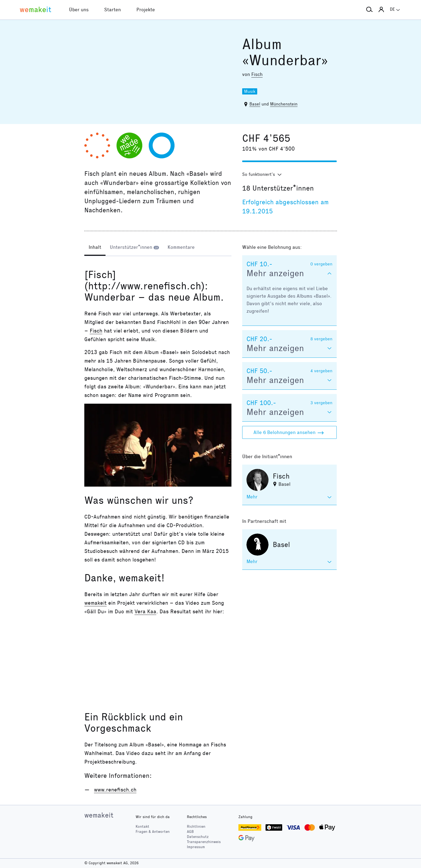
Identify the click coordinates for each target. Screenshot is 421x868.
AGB (190, 832)
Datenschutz (198, 837)
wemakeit (95, 603)
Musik (250, 91)
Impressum (196, 847)
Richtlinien (196, 827)
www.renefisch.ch (115, 790)
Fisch (257, 74)
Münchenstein (284, 104)
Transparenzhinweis (204, 842)
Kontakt (142, 827)
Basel (255, 104)
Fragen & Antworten (153, 832)
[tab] (95, 248)
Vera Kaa (145, 611)
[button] (369, 10)
